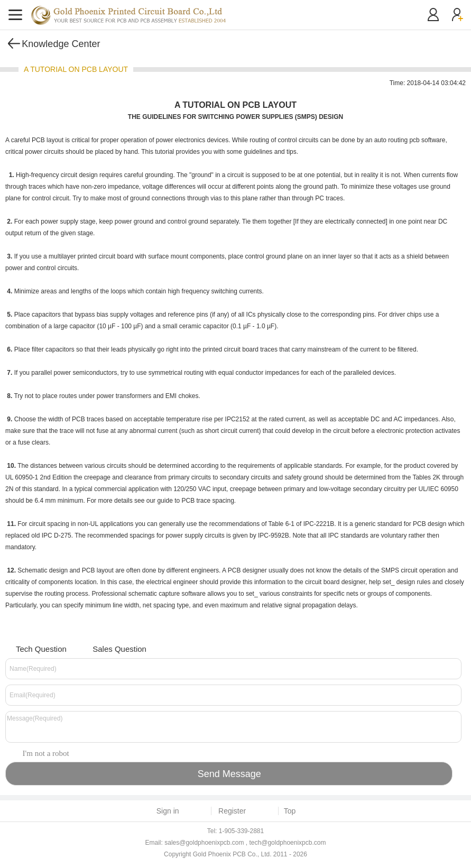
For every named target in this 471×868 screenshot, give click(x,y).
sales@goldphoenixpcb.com (204, 843)
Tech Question (35, 648)
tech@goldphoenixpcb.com (288, 843)
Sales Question (113, 648)
